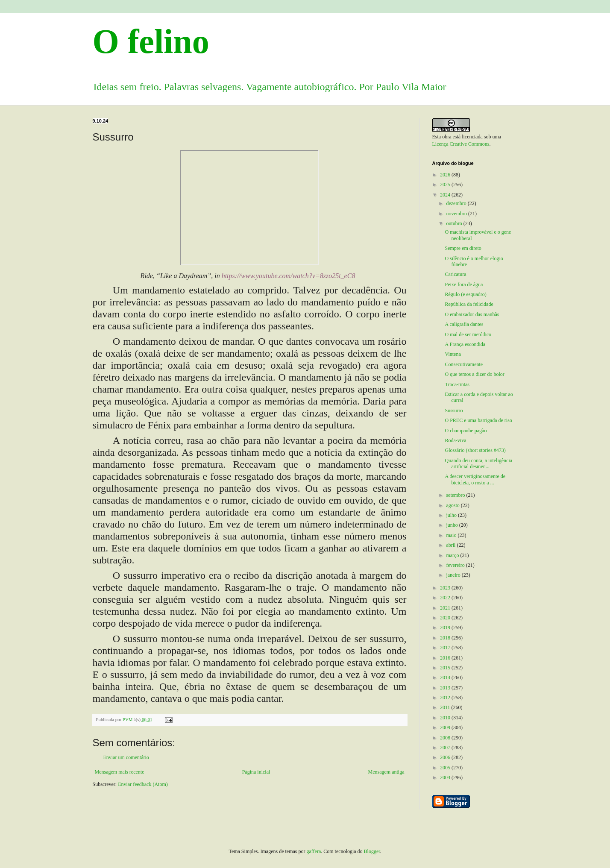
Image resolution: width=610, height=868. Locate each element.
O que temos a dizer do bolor (474, 374)
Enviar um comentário (126, 757)
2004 (446, 777)
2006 (446, 757)
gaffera (314, 851)
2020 (446, 618)
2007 (446, 748)
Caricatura (455, 274)
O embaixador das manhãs (472, 314)
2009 (446, 727)
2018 (446, 638)
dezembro (457, 203)
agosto (453, 505)
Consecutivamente (464, 364)
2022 (446, 598)
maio (452, 535)
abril (451, 545)
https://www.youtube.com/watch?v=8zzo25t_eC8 (289, 276)
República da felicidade (469, 304)
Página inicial (256, 772)
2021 (446, 608)
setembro (456, 495)
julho (452, 515)
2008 (446, 738)
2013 (446, 688)
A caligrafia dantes (464, 324)
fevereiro (456, 565)
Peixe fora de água (464, 284)
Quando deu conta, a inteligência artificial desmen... (478, 463)
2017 (446, 648)
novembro (457, 214)
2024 (446, 195)
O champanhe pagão (466, 431)
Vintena (453, 354)
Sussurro (454, 411)
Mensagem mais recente (120, 772)
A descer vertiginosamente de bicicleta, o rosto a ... (475, 479)
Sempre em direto (463, 248)
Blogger (372, 851)
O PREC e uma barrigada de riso (478, 420)
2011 (446, 707)
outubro (455, 223)
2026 (446, 175)
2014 (446, 677)
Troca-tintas (457, 384)
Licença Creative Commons (461, 144)
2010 (446, 718)
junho (452, 525)
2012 (446, 698)
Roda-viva (455, 440)
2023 (446, 588)
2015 (446, 668)
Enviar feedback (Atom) (143, 784)
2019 (446, 628)
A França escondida (465, 344)
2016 (446, 658)
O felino (151, 41)
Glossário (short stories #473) (475, 450)
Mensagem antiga (386, 772)
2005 (446, 768)
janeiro (454, 575)
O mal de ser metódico (468, 334)
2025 (446, 185)
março (453, 555)
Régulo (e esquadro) (465, 294)
